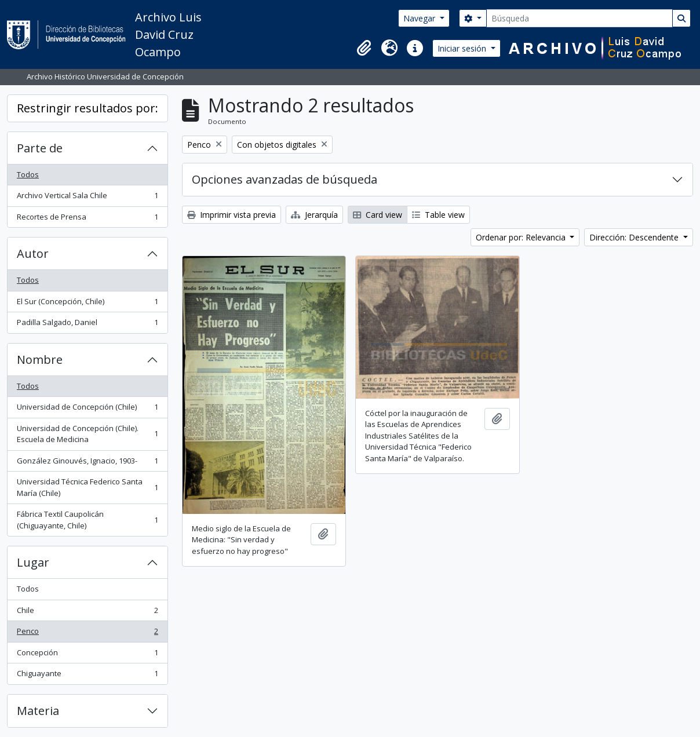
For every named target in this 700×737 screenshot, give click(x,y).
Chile (87, 613)
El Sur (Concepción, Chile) (87, 304)
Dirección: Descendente (635, 237)
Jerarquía (314, 215)
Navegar (420, 18)
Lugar (33, 562)
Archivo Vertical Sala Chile (87, 198)
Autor (33, 253)
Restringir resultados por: (87, 108)
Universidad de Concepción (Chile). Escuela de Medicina (87, 434)
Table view (438, 215)
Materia (38, 711)
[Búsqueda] (579, 18)
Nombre (40, 360)
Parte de (40, 148)
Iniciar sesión (463, 48)
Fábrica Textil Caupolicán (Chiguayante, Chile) (87, 520)
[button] (364, 48)
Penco (87, 634)
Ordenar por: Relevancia (522, 237)
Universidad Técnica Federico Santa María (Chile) (87, 487)
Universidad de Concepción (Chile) (87, 409)
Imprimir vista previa (231, 215)
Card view (378, 215)
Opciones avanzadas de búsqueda (285, 179)
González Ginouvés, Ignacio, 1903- (87, 463)
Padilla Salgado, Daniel (87, 325)
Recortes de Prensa (87, 219)
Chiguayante (87, 676)
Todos (28, 174)
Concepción (87, 655)
